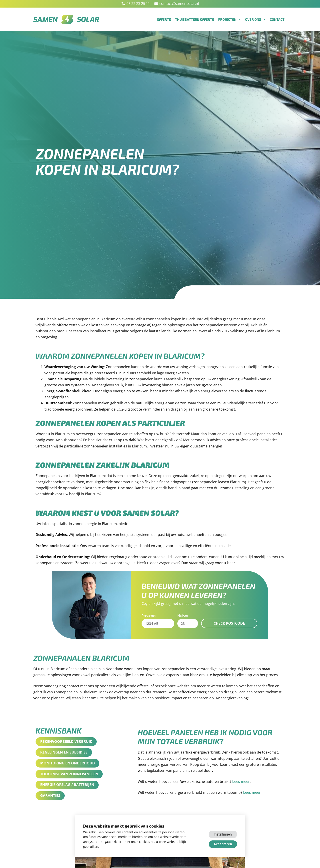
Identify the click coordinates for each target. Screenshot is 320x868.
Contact (277, 19)
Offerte (164, 19)
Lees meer (241, 782)
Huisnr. (183, 616)
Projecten (230, 19)
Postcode (149, 616)
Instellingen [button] (223, 834)
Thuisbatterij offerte (195, 19)
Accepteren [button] (223, 844)
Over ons (255, 19)
